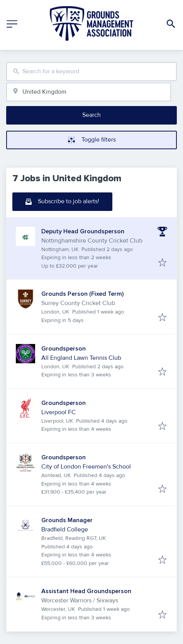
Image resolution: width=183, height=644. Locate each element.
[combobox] (91, 72)
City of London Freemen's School (86, 467)
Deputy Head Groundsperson (83, 231)
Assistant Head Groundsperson (86, 591)
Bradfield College (65, 529)
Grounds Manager (67, 520)
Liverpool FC (58, 412)
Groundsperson (64, 349)
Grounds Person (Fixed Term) (82, 294)
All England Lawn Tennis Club (81, 358)
